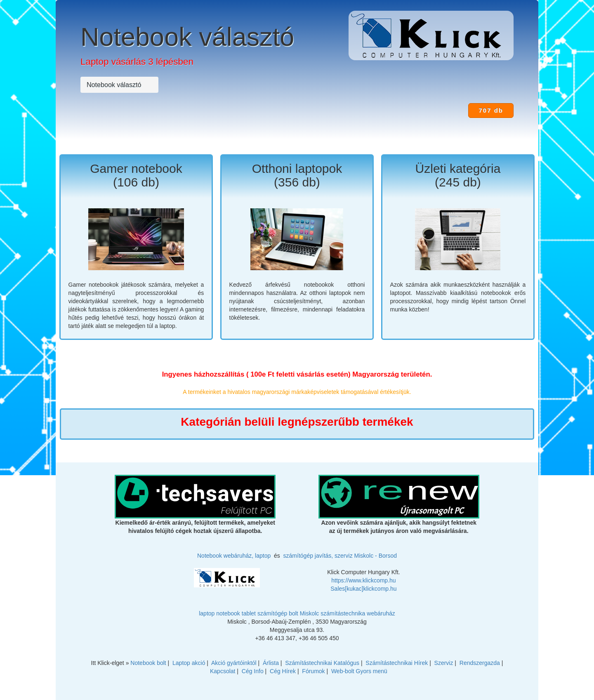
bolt (293, 613)
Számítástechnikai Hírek (397, 663)
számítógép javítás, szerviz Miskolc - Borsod (340, 556)
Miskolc (310, 613)
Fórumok (313, 671)
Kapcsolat (223, 671)
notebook (228, 613)
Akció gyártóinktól (234, 663)
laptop (207, 613)
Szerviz (444, 663)
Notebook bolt (148, 663)
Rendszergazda (480, 663)
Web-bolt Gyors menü (359, 671)
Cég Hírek (283, 671)
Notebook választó (187, 37)
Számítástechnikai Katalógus (322, 663)
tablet (249, 613)
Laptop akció (189, 663)
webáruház (381, 613)
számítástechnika (343, 613)
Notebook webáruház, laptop (234, 556)
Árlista (271, 663)
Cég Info (253, 671)
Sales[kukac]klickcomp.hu (363, 589)
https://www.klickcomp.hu (363, 580)
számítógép (272, 613)
